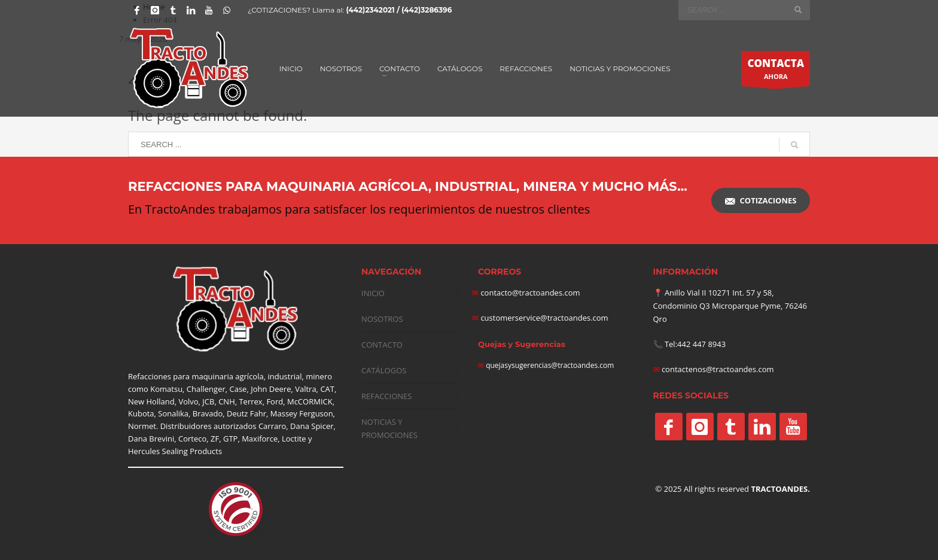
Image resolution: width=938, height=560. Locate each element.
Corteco (192, 439)
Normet (142, 426)
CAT (327, 389)
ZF (215, 439)
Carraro (272, 426)
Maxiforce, (261, 439)
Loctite (294, 439)
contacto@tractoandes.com (526, 293)
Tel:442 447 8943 (695, 344)
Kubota (141, 413)
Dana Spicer (312, 426)
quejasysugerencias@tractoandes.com (550, 365)
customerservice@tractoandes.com (543, 318)
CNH (227, 401)
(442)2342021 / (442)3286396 (399, 10)
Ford (275, 401)
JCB (208, 401)
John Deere (271, 389)
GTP (230, 439)
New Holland (151, 401)
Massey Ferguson (302, 413)
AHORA (776, 71)
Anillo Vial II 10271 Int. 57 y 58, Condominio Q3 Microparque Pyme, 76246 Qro (730, 306)
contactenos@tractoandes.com (718, 369)
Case (238, 389)
